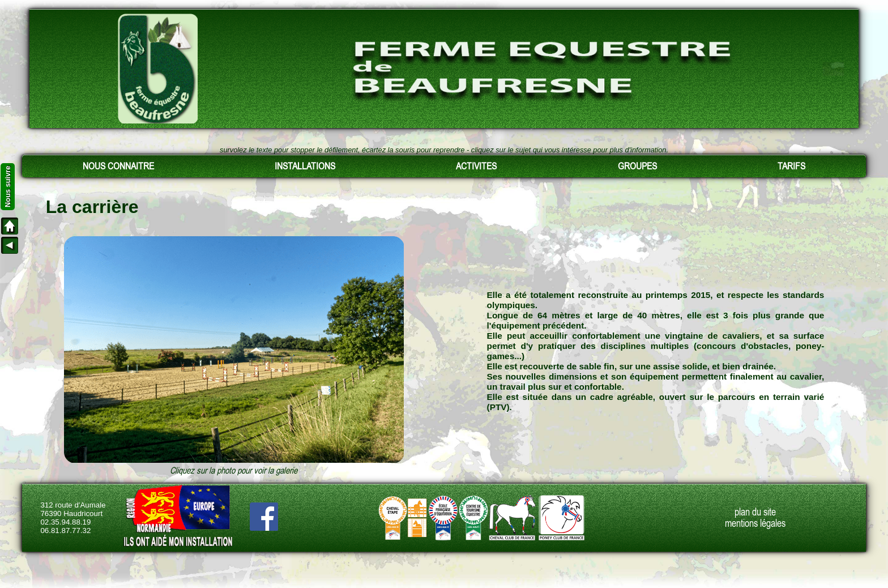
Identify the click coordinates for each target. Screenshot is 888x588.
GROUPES (637, 166)
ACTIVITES (476, 166)
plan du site (755, 512)
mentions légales (755, 523)
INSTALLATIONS (305, 166)
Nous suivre (8, 187)
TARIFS (791, 166)
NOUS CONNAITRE (118, 166)
